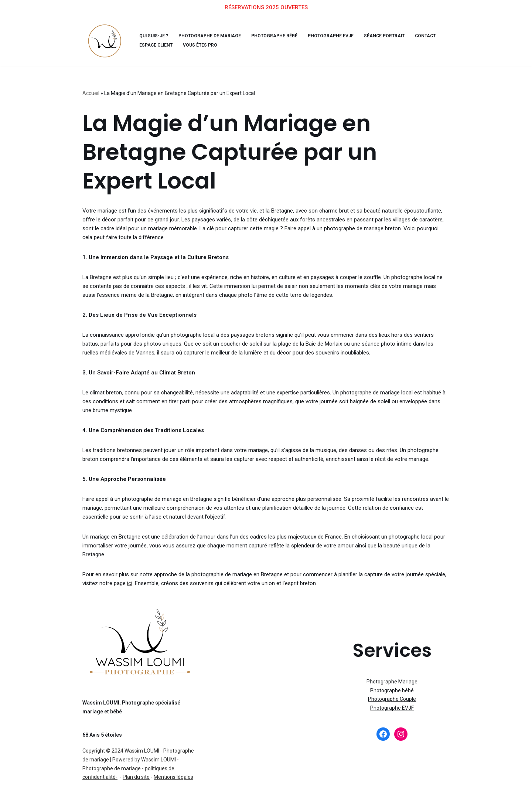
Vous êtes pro (196, 45)
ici (111, 571)
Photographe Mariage (392, 670)
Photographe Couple (392, 688)
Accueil (91, 92)
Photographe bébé (264, 35)
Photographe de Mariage (205, 35)
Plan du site (136, 765)
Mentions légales (173, 765)
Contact (403, 35)
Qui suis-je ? (153, 35)
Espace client (154, 45)
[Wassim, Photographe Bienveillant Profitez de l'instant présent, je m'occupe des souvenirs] (105, 40)
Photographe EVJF (316, 35)
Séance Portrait (365, 35)
